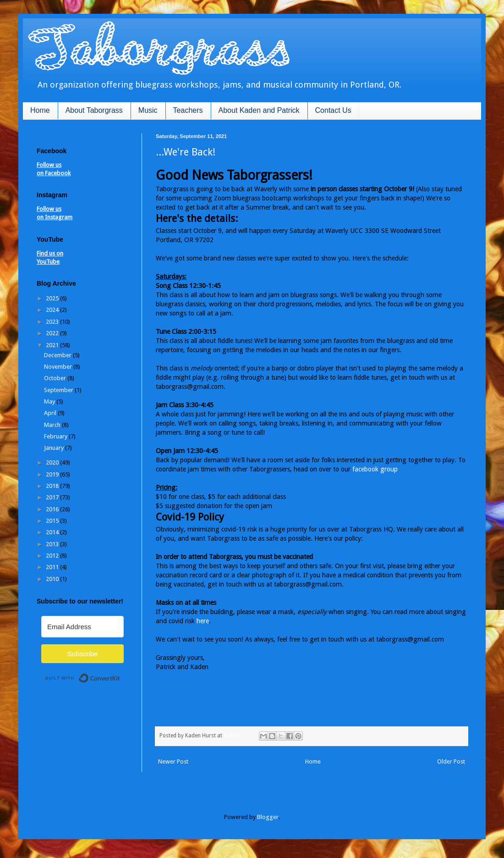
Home (40, 110)
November (59, 367)
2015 (53, 521)
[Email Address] (82, 627)
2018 (53, 486)
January (55, 448)
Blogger (268, 817)
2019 (53, 474)
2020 (53, 462)
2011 (53, 567)
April (51, 413)
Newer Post (173, 761)
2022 (53, 333)
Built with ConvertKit (120, 674)
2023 (53, 322)
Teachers (188, 110)
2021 (53, 345)
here (203, 621)
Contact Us (333, 110)
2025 (53, 298)
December (58, 355)
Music (148, 110)
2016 (53, 509)
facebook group (375, 469)
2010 (53, 579)
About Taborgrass (94, 110)
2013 (53, 544)
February (56, 436)
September (59, 390)
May (50, 401)
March (53, 425)
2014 (53, 532)
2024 (53, 310)
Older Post (451, 761)
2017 (53, 497)
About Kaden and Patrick (259, 110)
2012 (53, 556)
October (56, 378)
